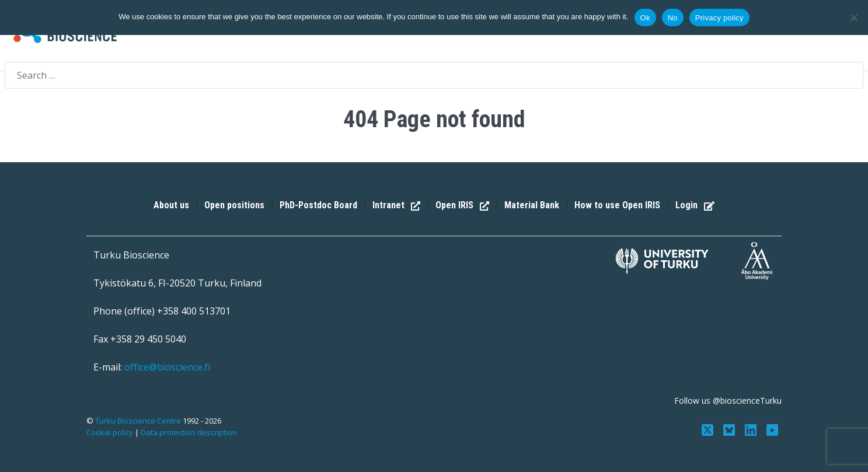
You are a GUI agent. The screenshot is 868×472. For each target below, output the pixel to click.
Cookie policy (110, 432)
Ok (645, 18)
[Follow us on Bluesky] (731, 429)
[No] (853, 18)
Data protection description (189, 432)
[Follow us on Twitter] (709, 429)
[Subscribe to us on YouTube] (772, 429)
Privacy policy (719, 18)
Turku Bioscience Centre (139, 421)
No (673, 18)
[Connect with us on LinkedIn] (752, 429)
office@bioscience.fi (167, 367)
